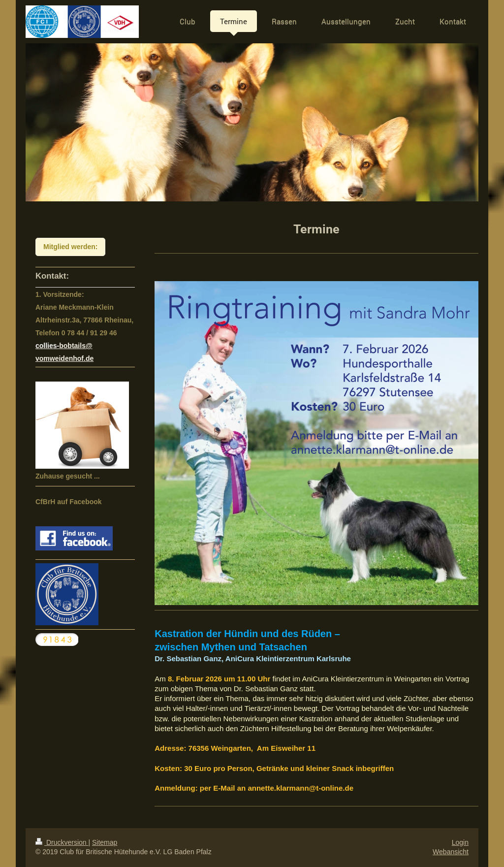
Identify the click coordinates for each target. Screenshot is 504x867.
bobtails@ (76, 346)
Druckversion (62, 842)
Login (460, 842)
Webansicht (451, 852)
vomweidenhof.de (64, 358)
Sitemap (105, 842)
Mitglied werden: (70, 247)
